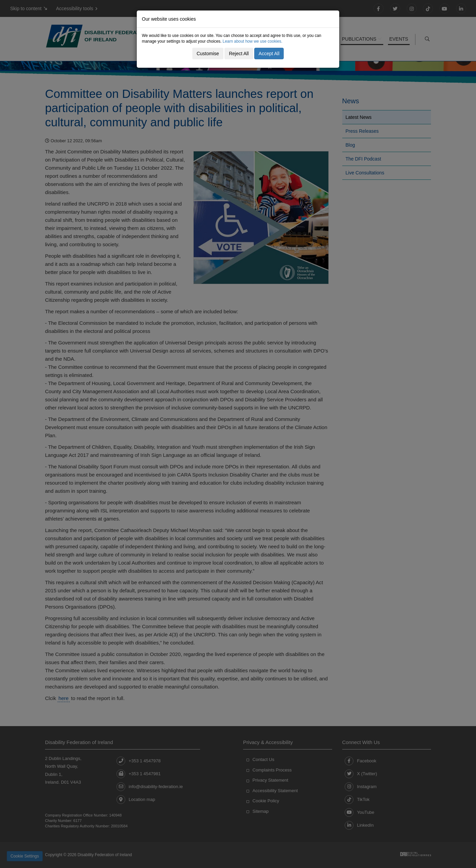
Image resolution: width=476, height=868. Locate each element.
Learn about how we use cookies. (253, 41)
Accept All (269, 54)
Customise (208, 54)
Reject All (239, 54)
